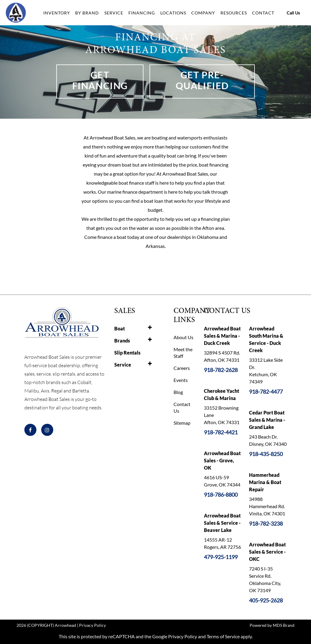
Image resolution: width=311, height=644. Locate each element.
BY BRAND (87, 13)
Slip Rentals (127, 353)
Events (181, 380)
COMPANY (203, 13)
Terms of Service (223, 636)
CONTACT (263, 13)
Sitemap (182, 423)
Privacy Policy (92, 625)
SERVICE (114, 13)
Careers (182, 368)
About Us (183, 337)
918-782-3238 (266, 524)
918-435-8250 (266, 454)
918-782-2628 (221, 370)
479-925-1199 (221, 557)
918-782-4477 (266, 392)
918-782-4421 (221, 432)
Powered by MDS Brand (272, 625)
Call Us (293, 13)
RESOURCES (234, 13)
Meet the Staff (183, 353)
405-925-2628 (266, 600)
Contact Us (182, 407)
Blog (178, 392)
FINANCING (142, 13)
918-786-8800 (221, 495)
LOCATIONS (173, 13)
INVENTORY (57, 13)
